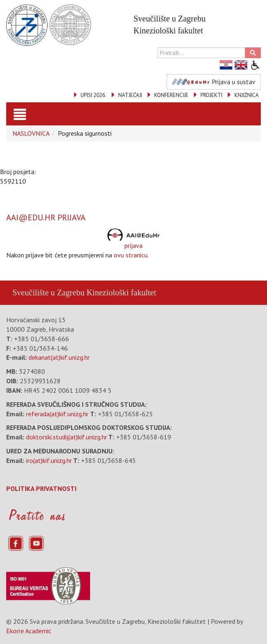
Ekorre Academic (29, 631)
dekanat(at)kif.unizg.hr (59, 357)
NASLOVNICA (31, 133)
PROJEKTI (211, 95)
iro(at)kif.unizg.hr (49, 460)
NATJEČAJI (130, 95)
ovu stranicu (131, 255)
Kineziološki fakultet (121, 293)
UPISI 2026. (93, 95)
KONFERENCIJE (171, 95)
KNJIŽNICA (247, 95)
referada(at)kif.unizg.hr (57, 414)
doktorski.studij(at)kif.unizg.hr (67, 437)
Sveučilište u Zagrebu (48, 293)
